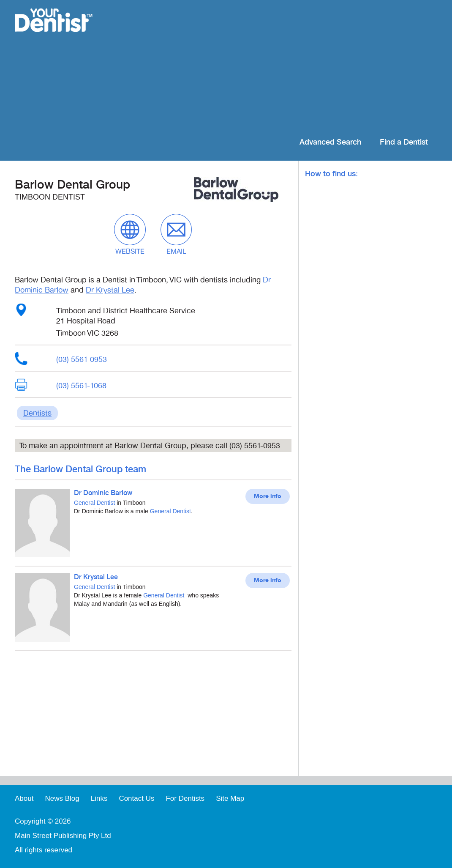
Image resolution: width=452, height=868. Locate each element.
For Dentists (185, 798)
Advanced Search (330, 142)
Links (99, 798)
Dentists (37, 413)
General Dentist (94, 503)
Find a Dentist (404, 142)
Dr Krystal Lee (110, 290)
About (24, 798)
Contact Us (136, 798)
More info (268, 496)
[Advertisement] (281, 68)
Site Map (230, 798)
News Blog (62, 798)
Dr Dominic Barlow (103, 493)
